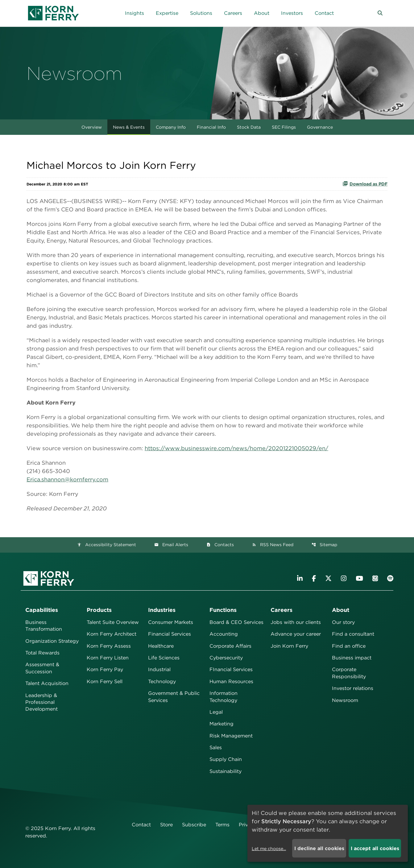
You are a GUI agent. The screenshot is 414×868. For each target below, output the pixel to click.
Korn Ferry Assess (109, 646)
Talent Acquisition (47, 683)
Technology (162, 681)
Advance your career (296, 634)
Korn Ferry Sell (105, 681)
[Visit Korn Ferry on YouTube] (359, 578)
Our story (343, 622)
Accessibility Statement (107, 545)
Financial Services (170, 634)
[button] (380, 13)
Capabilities (42, 610)
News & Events (129, 127)
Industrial (159, 669)
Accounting (224, 634)
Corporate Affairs (230, 646)
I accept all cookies (375, 848)
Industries (162, 610)
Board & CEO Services (236, 622)
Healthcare (161, 646)
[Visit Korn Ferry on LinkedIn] (300, 578)
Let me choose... (269, 849)
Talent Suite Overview (113, 622)
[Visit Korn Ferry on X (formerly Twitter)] (328, 578)
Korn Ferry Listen (108, 658)
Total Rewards (42, 653)
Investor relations (353, 688)
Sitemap (324, 545)
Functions (223, 610)
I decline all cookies (319, 848)
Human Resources (231, 681)
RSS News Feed (273, 545)
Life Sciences (164, 658)
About (341, 610)
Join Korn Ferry (289, 646)
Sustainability (226, 771)
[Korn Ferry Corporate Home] (53, 13)
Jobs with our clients (296, 622)
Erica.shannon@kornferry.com (67, 479)
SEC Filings (284, 127)
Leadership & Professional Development (41, 702)
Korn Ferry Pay (105, 669)
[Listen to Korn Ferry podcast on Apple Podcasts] (375, 578)
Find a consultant (353, 634)
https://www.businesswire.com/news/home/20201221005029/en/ (236, 448)
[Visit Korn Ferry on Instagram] (344, 578)
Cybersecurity (226, 658)
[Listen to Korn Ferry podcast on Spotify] (390, 578)
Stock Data (249, 127)
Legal (216, 712)
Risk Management (231, 736)
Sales (216, 748)
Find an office (349, 646)
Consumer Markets (171, 622)
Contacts (220, 545)
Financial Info (211, 127)
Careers (282, 610)
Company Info (171, 127)
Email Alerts (171, 545)
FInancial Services (231, 669)
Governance (320, 127)
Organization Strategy (52, 641)
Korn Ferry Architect (112, 634)
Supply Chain (226, 759)
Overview (92, 127)
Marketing (221, 724)
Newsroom (345, 700)
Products (99, 610)
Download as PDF (365, 184)
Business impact (352, 658)
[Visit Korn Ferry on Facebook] (314, 578)
